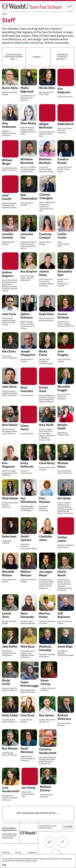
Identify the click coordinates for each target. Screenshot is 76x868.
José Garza (9, 387)
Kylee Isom (9, 537)
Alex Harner (10, 425)
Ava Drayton (29, 272)
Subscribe (68, 827)
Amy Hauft (46, 425)
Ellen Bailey (28, 124)
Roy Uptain (46, 716)
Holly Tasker (10, 716)
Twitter (19, 853)
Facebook (6, 853)
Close (4, 865)
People (4, 14)
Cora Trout (27, 716)
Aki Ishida (64, 499)
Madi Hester (10, 499)
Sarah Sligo (65, 647)
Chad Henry (47, 463)
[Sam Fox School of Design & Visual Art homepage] (32, 6)
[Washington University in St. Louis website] (29, 835)
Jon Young (28, 788)
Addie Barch (66, 124)
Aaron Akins (10, 88)
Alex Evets (9, 352)
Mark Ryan (28, 647)
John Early (9, 314)
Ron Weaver (10, 749)
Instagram (32, 853)
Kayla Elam (46, 314)
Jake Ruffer (10, 647)
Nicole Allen (47, 88)
